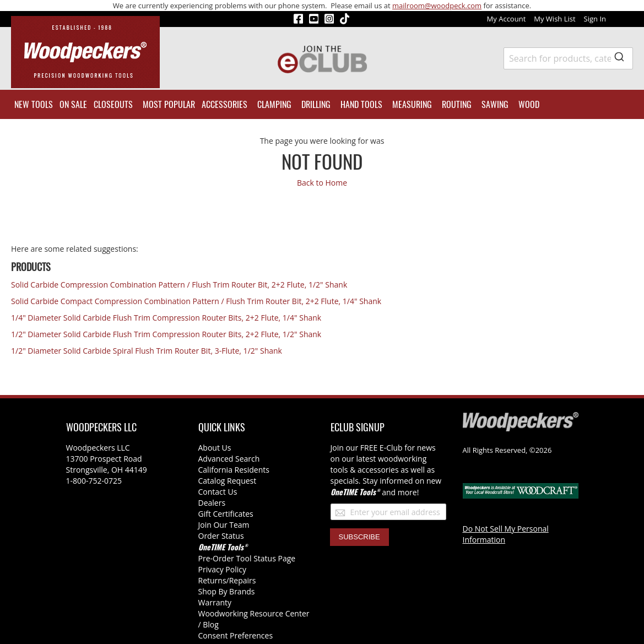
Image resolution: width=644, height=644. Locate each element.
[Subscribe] (359, 537)
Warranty (215, 602)
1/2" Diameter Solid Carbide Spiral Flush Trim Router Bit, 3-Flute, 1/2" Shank (147, 351)
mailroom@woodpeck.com (437, 6)
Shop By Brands (227, 591)
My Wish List (554, 19)
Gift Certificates (226, 514)
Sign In (595, 19)
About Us (215, 448)
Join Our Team (224, 525)
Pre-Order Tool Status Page (247, 558)
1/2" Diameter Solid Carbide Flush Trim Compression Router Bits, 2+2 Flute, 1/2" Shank (166, 334)
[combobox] (568, 58)
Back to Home (322, 183)
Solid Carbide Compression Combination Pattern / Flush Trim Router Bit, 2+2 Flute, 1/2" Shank (179, 285)
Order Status (221, 536)
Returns (212, 580)
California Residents (234, 470)
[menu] (322, 104)
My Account (507, 19)
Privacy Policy (222, 569)
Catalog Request (228, 481)
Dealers (212, 503)
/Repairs (241, 580)
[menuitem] (34, 104)
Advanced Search (229, 459)
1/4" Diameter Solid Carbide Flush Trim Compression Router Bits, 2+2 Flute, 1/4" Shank (166, 318)
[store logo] (85, 52)
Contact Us (218, 492)
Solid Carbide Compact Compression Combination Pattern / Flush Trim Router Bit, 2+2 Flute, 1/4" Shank (196, 301)
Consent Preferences (236, 635)
